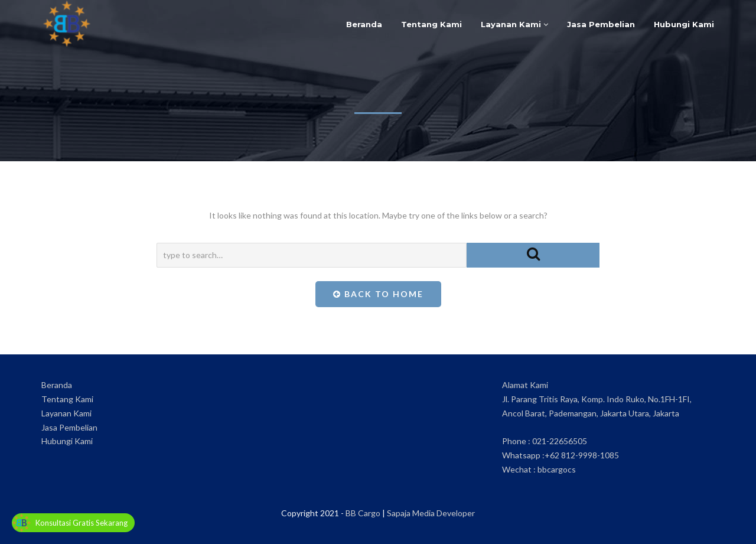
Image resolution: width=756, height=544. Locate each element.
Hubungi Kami (684, 24)
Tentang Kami (431, 24)
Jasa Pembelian (601, 24)
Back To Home (378, 294)
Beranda (364, 24)
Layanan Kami (514, 24)
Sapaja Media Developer (431, 513)
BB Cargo (363, 513)
